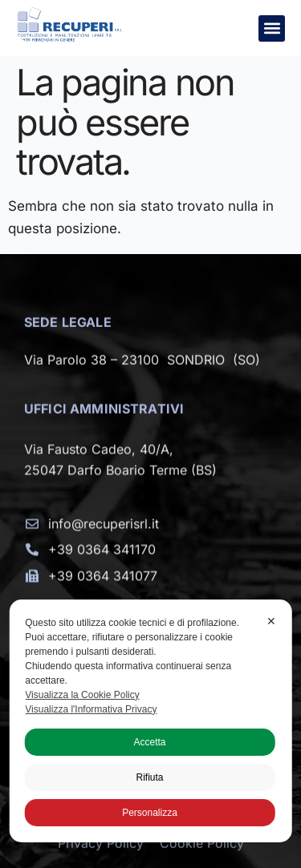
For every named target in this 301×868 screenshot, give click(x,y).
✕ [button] (271, 621)
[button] (272, 28)
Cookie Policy (202, 854)
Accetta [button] (149, 742)
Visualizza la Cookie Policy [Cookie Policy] (82, 695)
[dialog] (150, 721)
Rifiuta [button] (149, 777)
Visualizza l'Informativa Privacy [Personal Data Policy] (91, 709)
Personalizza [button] (150, 813)
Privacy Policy (101, 854)
